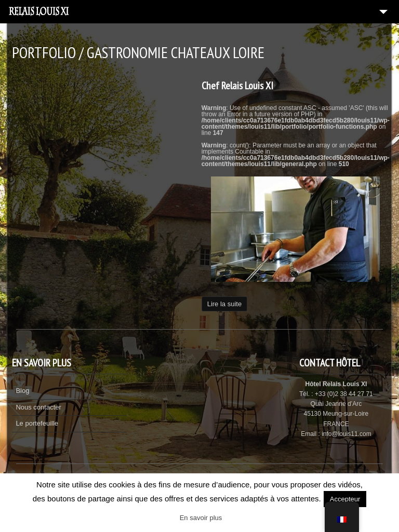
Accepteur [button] (345, 499)
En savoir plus (201, 518)
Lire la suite (224, 304)
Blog (22, 391)
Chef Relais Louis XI (237, 86)
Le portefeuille (37, 423)
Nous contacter (38, 407)
